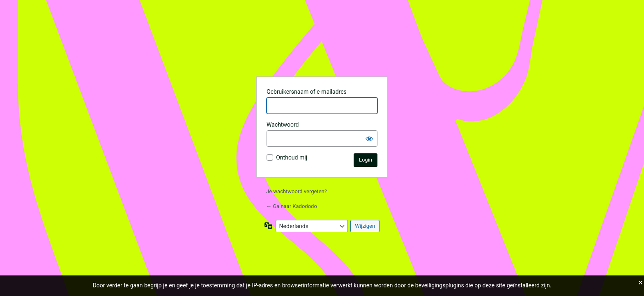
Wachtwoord (283, 125)
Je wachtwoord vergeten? (297, 191)
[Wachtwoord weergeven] (369, 139)
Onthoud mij (292, 157)
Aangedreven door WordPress (322, 49)
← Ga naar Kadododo (292, 206)
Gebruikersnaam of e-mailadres (307, 92)
